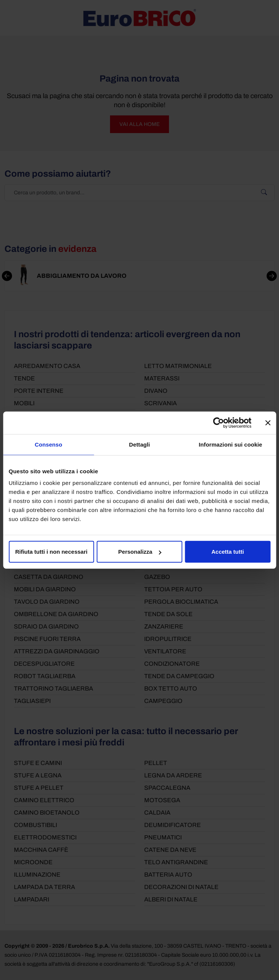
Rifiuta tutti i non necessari (51, 552)
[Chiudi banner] (268, 423)
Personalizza (140, 552)
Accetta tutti (228, 552)
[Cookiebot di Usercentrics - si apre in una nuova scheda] (218, 423)
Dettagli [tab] (140, 444)
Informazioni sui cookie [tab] (230, 444)
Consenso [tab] (49, 444)
